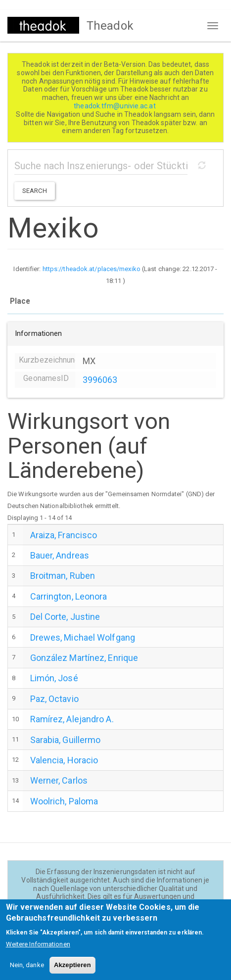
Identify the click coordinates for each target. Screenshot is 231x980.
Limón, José (54, 678)
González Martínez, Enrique (84, 658)
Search (35, 191)
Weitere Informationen (38, 952)
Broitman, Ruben (63, 576)
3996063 (100, 380)
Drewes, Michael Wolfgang (83, 637)
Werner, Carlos (59, 780)
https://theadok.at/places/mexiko (92, 269)
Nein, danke (27, 972)
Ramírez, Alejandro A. (72, 719)
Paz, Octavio (54, 699)
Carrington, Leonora (69, 596)
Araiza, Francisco (64, 535)
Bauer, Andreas (60, 555)
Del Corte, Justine (65, 617)
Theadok (110, 26)
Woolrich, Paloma (64, 801)
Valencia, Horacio (64, 760)
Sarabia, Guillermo (66, 740)
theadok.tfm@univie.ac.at (115, 106)
